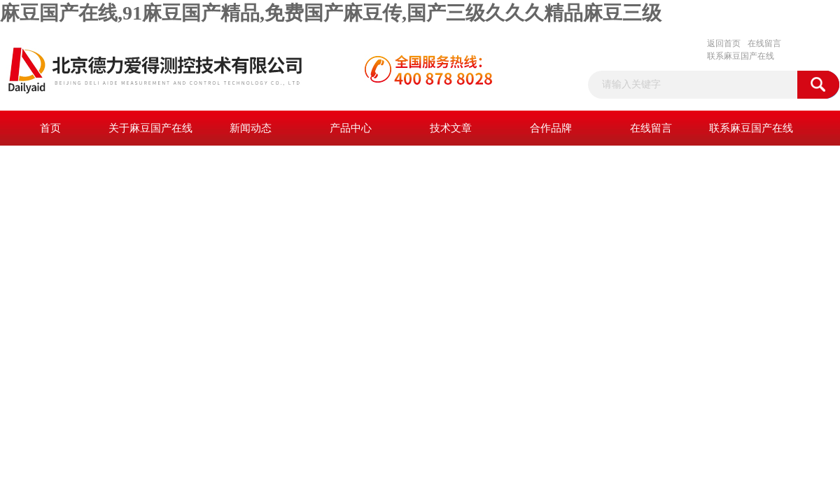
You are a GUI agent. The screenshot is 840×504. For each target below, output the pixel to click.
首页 (50, 128)
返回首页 (724, 43)
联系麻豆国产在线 (741, 56)
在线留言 (764, 43)
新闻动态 (251, 128)
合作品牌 (551, 128)
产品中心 (351, 128)
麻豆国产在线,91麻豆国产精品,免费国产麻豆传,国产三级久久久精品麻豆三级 (331, 13)
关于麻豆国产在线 (150, 128)
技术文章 (451, 128)
